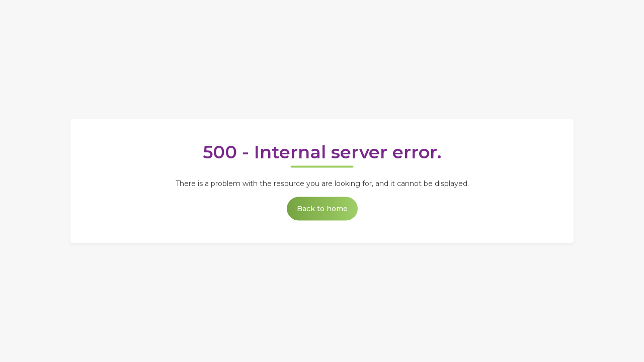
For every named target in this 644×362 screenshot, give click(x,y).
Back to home (322, 209)
